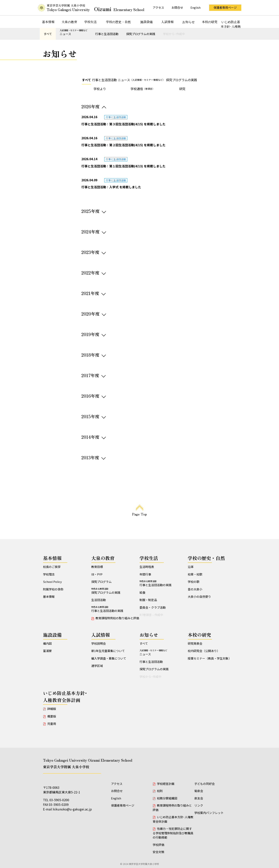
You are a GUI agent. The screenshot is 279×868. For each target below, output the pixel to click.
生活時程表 (147, 567)
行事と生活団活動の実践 (115, 609)
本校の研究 (210, 22)
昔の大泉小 (195, 589)
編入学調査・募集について (109, 658)
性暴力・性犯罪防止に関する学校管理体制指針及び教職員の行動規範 (173, 833)
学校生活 (90, 22)
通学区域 (97, 666)
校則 (160, 791)
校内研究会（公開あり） (204, 651)
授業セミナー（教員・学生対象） (210, 658)
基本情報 (48, 22)
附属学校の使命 (53, 589)
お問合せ (177, 7)
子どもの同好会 (205, 784)
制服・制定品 (148, 600)
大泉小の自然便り (199, 597)
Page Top (139, 514)
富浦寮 (47, 651)
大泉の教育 (69, 22)
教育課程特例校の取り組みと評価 (117, 618)
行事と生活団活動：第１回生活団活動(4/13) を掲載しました (123, 166)
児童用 (52, 724)
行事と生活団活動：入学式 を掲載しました (111, 187)
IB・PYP (97, 574)
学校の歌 (194, 582)
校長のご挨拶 (52, 567)
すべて (48, 34)
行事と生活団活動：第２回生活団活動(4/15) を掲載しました (123, 145)
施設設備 (146, 22)
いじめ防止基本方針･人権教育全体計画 (231, 26)
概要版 (52, 716)
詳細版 (52, 709)
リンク (199, 805)
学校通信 (143, 89)
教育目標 (97, 567)
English (195, 7)
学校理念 (49, 574)
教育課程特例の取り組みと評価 (172, 808)
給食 (142, 592)
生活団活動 (99, 600)
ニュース (74, 32)
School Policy (52, 582)
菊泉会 (199, 791)
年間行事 (145, 574)
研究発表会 (195, 643)
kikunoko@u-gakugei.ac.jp (72, 809)
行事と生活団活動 (107, 34)
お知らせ (189, 22)
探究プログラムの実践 (141, 34)
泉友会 (199, 798)
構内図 (47, 643)
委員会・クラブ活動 (153, 607)
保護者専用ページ (225, 7)
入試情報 (167, 22)
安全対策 (158, 852)
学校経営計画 (166, 784)
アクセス (158, 7)
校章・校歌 (195, 574)
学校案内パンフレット (209, 813)
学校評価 (158, 845)
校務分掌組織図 (167, 798)
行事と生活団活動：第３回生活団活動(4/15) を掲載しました (123, 124)
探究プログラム (101, 582)
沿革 (191, 567)
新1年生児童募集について (108, 651)
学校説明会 (99, 643)
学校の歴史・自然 (118, 22)
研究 (182, 89)
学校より (100, 89)
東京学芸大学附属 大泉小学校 (96, 8)
